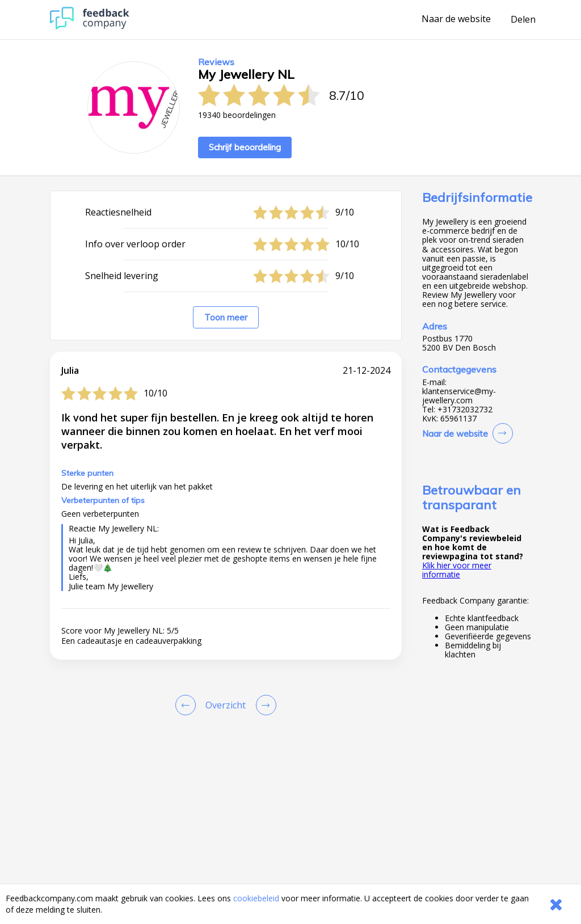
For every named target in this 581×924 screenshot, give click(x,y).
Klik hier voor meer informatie (457, 570)
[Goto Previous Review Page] (188, 705)
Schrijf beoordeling (245, 147)
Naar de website (456, 19)
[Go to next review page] (264, 705)
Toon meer (226, 317)
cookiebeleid (256, 898)
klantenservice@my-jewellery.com (459, 396)
